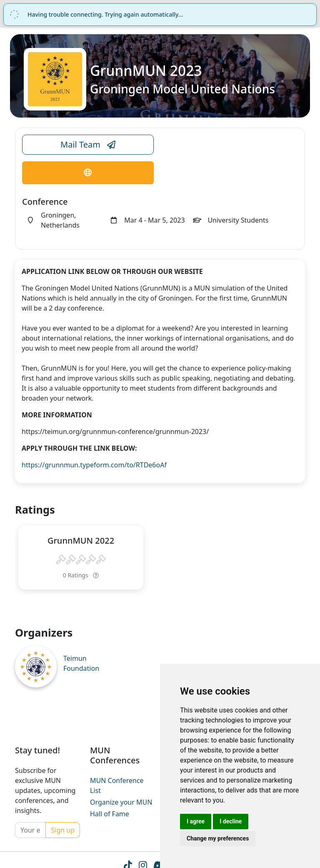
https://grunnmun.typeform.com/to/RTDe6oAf (94, 465)
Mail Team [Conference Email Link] (88, 145)
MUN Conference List (117, 785)
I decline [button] (231, 821)
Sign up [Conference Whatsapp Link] (63, 830)
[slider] (81, 560)
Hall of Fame (110, 814)
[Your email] (30, 830)
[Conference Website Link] (88, 173)
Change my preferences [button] (218, 838)
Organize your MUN (121, 802)
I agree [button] (196, 821)
